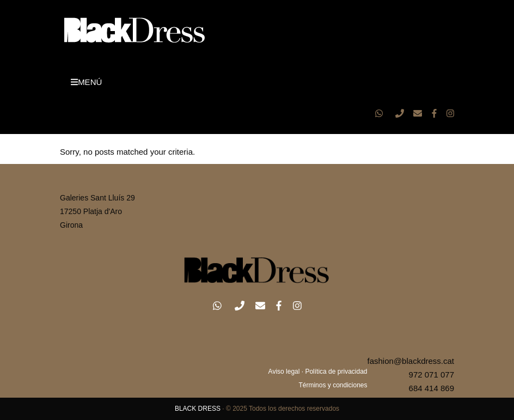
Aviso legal (284, 372)
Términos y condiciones (333, 385)
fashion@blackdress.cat (411, 361)
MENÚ (86, 82)
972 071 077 (432, 375)
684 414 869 (432, 388)
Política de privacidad (336, 372)
